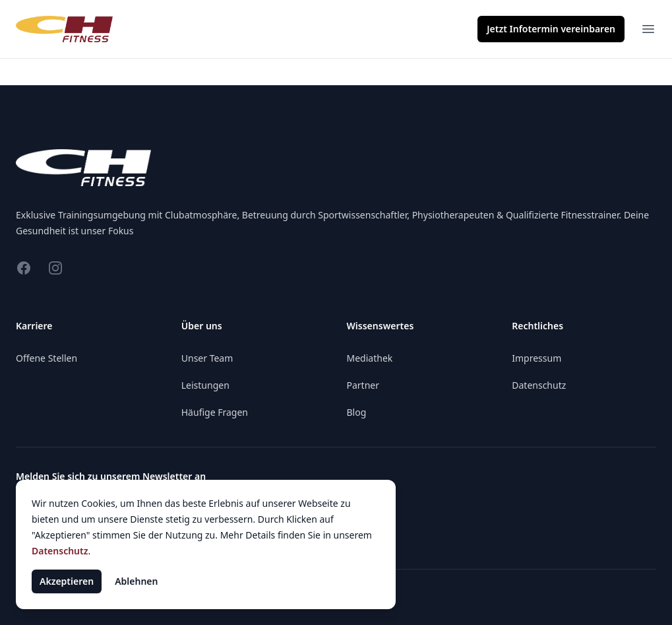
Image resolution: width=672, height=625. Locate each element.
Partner (363, 385)
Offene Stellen (46, 358)
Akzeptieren (67, 581)
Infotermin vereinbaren (551, 29)
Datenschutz (539, 385)
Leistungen (205, 385)
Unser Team (207, 358)
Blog (357, 412)
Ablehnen (136, 581)
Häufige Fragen (215, 412)
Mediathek (370, 358)
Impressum (536, 358)
